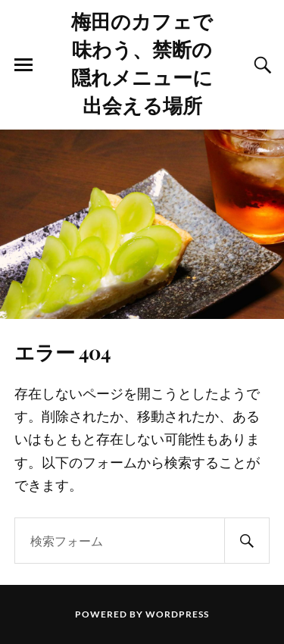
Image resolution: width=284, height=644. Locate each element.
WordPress (177, 614)
